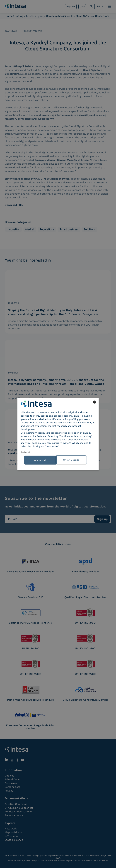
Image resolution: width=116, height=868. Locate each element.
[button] (77, 460)
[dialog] (58, 434)
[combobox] (95, 402)
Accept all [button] (40, 460)
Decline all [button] (25, 452)
